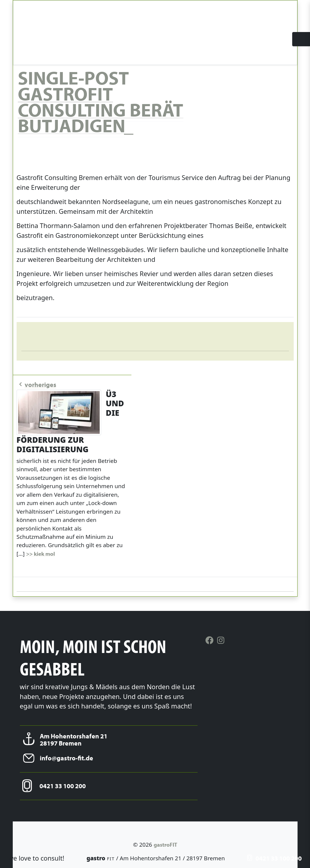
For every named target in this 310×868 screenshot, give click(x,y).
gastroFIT (165, 845)
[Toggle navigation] (301, 41)
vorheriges (36, 385)
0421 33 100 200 (274, 858)
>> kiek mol (40, 554)
